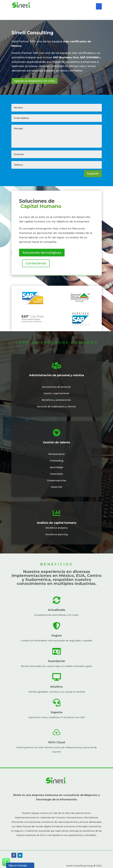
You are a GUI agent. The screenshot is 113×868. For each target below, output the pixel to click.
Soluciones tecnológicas (42, 253)
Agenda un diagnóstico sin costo (35, 81)
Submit (93, 174)
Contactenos (36, 263)
